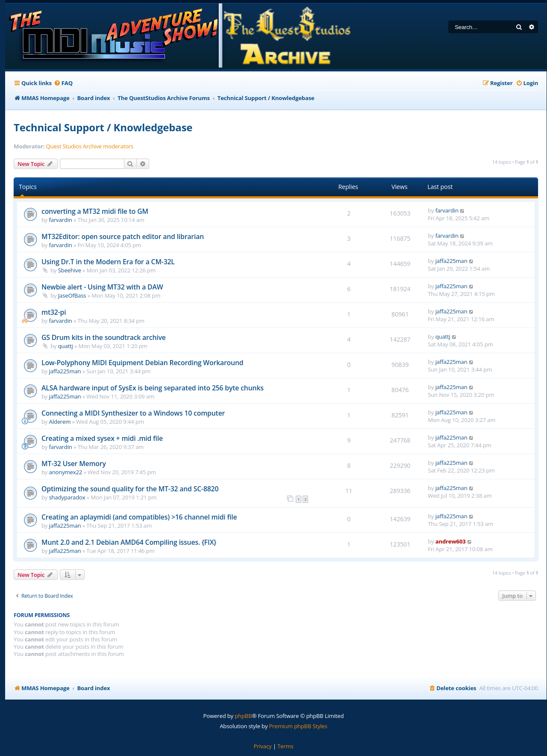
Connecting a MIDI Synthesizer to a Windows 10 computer (133, 413)
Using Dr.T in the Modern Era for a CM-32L (108, 262)
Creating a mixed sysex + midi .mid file (102, 438)
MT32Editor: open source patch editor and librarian (123, 236)
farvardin (61, 220)
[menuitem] (63, 83)
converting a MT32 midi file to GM (95, 211)
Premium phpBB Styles (298, 726)
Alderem (60, 422)
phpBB (243, 716)
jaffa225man (451, 261)
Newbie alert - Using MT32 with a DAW (102, 287)
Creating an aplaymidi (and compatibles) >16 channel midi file (139, 517)
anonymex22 (66, 472)
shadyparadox (67, 497)
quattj (66, 346)
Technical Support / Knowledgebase (103, 127)
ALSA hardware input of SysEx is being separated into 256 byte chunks (153, 388)
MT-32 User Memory (74, 464)
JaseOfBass (72, 295)
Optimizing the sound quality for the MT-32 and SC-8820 (130, 489)
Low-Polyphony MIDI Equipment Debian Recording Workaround (142, 363)
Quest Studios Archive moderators (90, 146)
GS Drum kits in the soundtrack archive (104, 337)
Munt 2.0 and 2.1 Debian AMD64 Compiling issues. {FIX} (129, 542)
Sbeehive (70, 270)
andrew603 (451, 541)
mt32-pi (54, 312)
